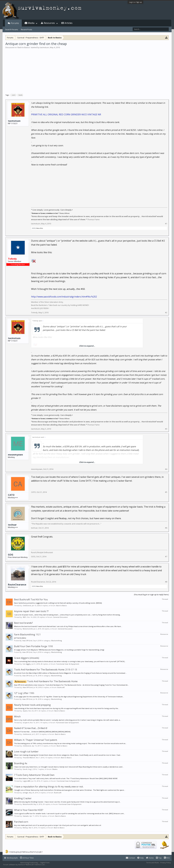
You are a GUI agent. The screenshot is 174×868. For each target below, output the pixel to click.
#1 (166, 224)
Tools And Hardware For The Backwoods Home (39, 670)
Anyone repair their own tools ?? (31, 611)
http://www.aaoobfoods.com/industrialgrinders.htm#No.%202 (64, 297)
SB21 (25, 617)
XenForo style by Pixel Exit (57, 865)
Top (159, 858)
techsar (12, 525)
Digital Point (45, 863)
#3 (166, 429)
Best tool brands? (23, 623)
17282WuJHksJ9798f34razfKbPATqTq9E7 (25, 852)
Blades (55, 769)
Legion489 (27, 781)
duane (25, 711)
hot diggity (27, 664)
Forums (15, 23)
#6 (166, 528)
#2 (166, 313)
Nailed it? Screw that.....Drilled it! (31, 728)
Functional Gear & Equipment (68, 664)
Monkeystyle (11, 858)
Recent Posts (26, 30)
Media (31, 23)
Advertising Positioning (29, 863)
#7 (166, 557)
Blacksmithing (57, 641)
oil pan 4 (26, 723)
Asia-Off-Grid (27, 641)
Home (150, 858)
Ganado (26, 816)
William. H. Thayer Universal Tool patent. (36, 740)
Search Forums (12, 30)
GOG (34, 228)
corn (13, 95)
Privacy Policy (166, 863)
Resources (49, 23)
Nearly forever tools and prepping (32, 705)
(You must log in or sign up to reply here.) (151, 595)
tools (20, 95)
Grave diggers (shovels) (27, 658)
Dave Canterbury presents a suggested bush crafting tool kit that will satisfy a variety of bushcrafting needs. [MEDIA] (58, 603)
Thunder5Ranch (29, 758)
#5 (166, 492)
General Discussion (60, 617)
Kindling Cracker (23, 798)
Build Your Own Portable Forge (31, 646)
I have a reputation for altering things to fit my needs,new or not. (49, 787)
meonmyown (15, 455)
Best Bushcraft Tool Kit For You (31, 599)
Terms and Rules (153, 863)
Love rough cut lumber (26, 752)
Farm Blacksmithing (25, 635)
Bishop (25, 828)
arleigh (25, 793)
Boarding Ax (21, 763)
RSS (167, 858)
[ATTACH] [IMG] (20, 638)
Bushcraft (61, 687)
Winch (17, 717)
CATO (11, 495)
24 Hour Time (27, 858)
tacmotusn (44, 47)
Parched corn (21, 822)
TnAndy (34, 313)
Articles (69, 23)
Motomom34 (28, 629)
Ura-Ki (25, 769)
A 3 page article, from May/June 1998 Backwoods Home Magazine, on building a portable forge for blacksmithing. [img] (59, 650)
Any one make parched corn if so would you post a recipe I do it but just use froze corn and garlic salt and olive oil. (58, 825)
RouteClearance (17, 585)
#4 (166, 469)
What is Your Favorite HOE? (29, 810)
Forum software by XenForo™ (24, 865)
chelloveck (27, 606)
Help (141, 858)
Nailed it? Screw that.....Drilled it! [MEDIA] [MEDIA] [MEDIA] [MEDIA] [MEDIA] (42, 732)
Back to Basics (24, 47)
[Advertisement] (87, 70)
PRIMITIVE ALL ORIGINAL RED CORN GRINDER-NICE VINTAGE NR (66, 114)
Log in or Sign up (135, 2)
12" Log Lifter (21, 693)
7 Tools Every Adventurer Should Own (34, 775)
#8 (166, 582)
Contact (130, 858)
